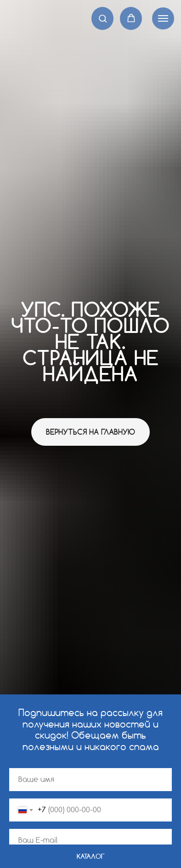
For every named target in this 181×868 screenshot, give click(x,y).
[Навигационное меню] (163, 18)
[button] (103, 18)
